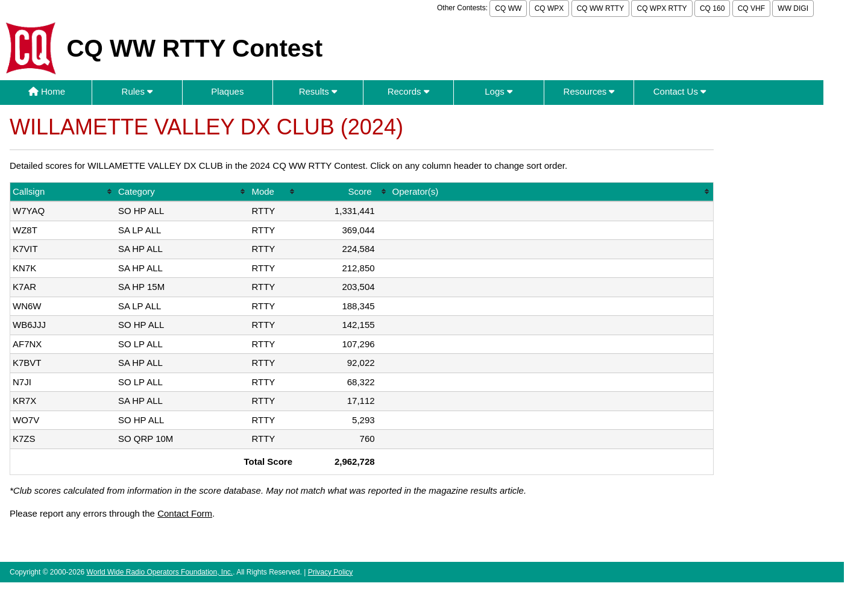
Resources (589, 91)
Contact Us (680, 91)
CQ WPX (549, 8)
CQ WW (508, 8)
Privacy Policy (331, 572)
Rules (137, 91)
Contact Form (185, 513)
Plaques (227, 91)
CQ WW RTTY (600, 8)
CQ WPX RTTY (662, 8)
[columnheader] (63, 193)
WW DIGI (793, 8)
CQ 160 (712, 8)
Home (47, 91)
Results (318, 91)
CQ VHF (751, 8)
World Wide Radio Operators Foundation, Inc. (160, 572)
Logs (498, 91)
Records (408, 91)
